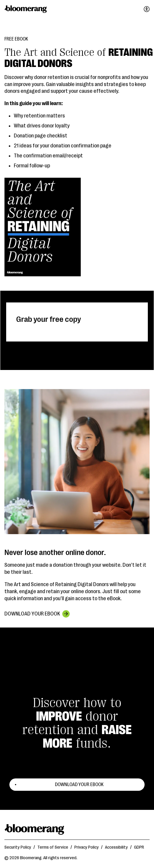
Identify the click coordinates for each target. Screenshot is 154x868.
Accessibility (116, 847)
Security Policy (18, 847)
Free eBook (16, 39)
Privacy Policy (87, 847)
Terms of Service (53, 847)
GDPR (139, 847)
